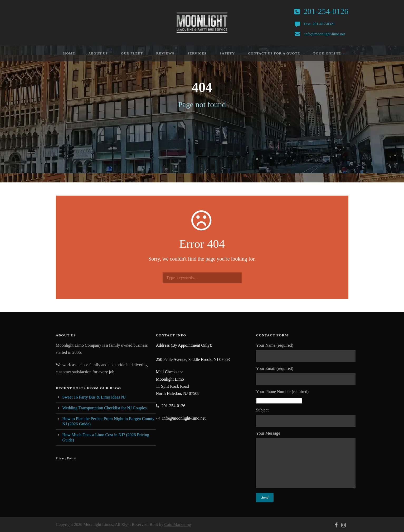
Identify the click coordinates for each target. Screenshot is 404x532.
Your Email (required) (306, 376)
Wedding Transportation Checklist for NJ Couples (105, 408)
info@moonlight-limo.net (325, 34)
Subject (306, 417)
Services (197, 53)
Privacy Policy (66, 458)
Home (69, 53)
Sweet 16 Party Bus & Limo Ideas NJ (94, 397)
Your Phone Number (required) (306, 396)
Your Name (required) (306, 353)
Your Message (306, 461)
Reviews (165, 53)
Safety (227, 53)
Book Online (327, 53)
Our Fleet (132, 53)
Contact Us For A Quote (274, 53)
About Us (98, 53)
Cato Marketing (178, 524)
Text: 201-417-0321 (319, 24)
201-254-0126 (326, 11)
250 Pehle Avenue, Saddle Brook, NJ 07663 (193, 359)
